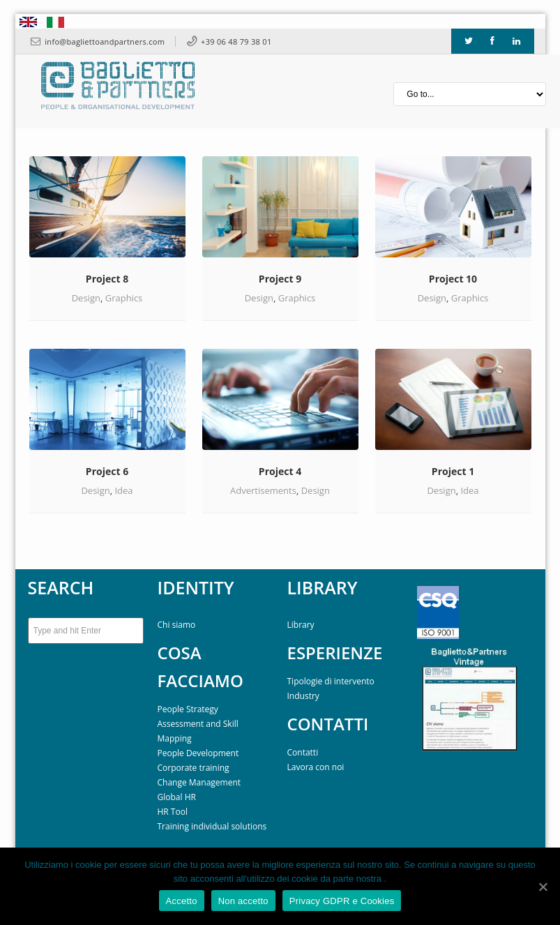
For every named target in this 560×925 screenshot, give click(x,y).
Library (301, 625)
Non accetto (243, 901)
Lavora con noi (316, 767)
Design (86, 298)
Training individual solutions (212, 826)
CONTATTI (328, 724)
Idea (123, 490)
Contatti (303, 752)
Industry (303, 696)
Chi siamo (177, 625)
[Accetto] (543, 887)
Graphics (124, 298)
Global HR (177, 797)
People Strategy (188, 709)
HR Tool (173, 812)
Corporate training (194, 768)
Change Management (199, 782)
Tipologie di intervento (331, 681)
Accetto (182, 901)
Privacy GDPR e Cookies (342, 901)
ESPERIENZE (335, 653)
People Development (198, 753)
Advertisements (263, 490)
